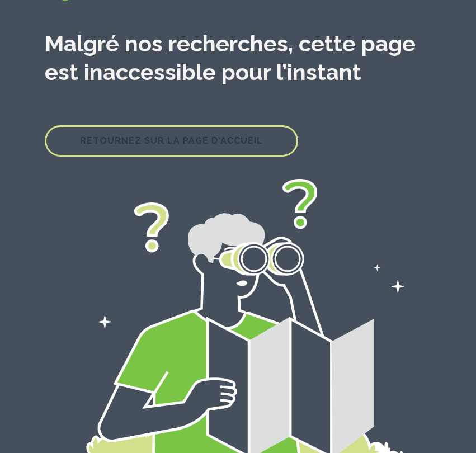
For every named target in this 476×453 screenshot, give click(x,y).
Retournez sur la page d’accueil (171, 141)
